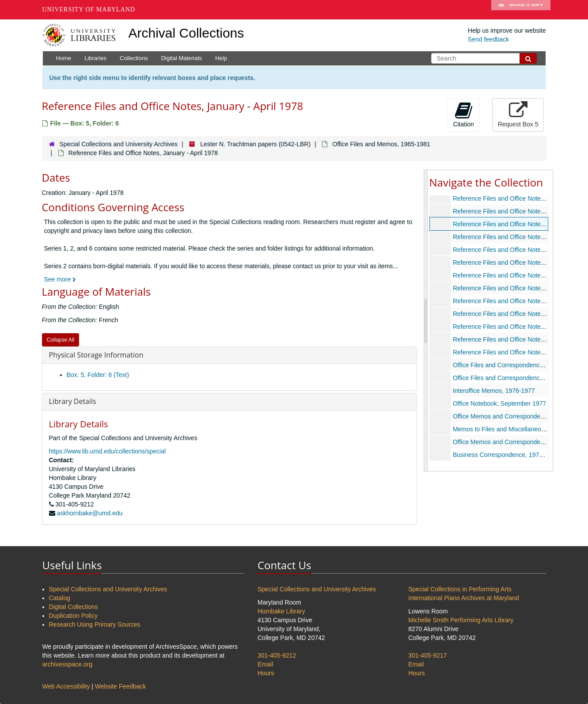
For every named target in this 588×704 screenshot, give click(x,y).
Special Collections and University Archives (118, 144)
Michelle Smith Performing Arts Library (461, 620)
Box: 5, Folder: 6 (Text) (98, 375)
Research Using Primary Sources (95, 624)
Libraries (95, 58)
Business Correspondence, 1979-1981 (505, 455)
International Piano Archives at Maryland (464, 598)
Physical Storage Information (96, 355)
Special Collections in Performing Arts (460, 589)
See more (60, 279)
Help (221, 58)
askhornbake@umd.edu (89, 513)
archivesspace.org (68, 664)
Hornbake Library (281, 611)
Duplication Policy (74, 616)
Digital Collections (74, 607)
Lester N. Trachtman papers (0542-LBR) (255, 144)
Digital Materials (182, 58)
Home (64, 58)
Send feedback (488, 39)
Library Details (73, 401)
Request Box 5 (518, 114)
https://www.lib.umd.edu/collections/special (108, 451)
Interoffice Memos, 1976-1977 (493, 391)
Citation (463, 114)
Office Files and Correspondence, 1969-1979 (514, 365)
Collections (134, 58)
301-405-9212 (277, 655)
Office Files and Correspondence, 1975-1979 (514, 378)
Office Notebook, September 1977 (499, 403)
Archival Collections (186, 33)
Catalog (60, 598)
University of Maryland (89, 10)
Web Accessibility (66, 686)
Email (265, 664)
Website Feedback (121, 686)
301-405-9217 (427, 655)
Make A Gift (521, 10)
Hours (266, 673)
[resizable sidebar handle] (426, 320)
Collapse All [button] (61, 340)
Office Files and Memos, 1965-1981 (381, 144)
